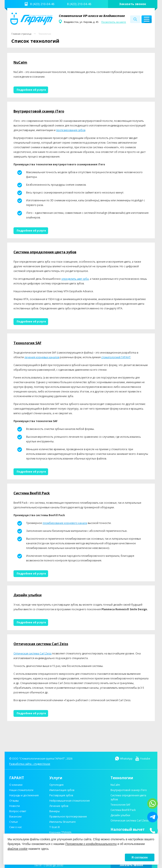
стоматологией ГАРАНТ (116, 357)
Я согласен (140, 857)
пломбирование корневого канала (65, 523)
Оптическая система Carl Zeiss (41, 644)
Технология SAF (27, 343)
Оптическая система (27, 653)
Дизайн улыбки (28, 595)
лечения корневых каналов (42, 357)
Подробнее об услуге (31, 90)
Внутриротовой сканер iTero (39, 111)
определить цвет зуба (75, 279)
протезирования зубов (71, 130)
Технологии (45, 34)
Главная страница (21, 34)
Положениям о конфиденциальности (91, 844)
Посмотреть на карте (114, 22)
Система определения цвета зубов (45, 252)
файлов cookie (18, 849)
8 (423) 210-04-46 (42, 4)
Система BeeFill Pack (32, 493)
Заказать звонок (133, 4)
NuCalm (20, 62)
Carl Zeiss (46, 653)
